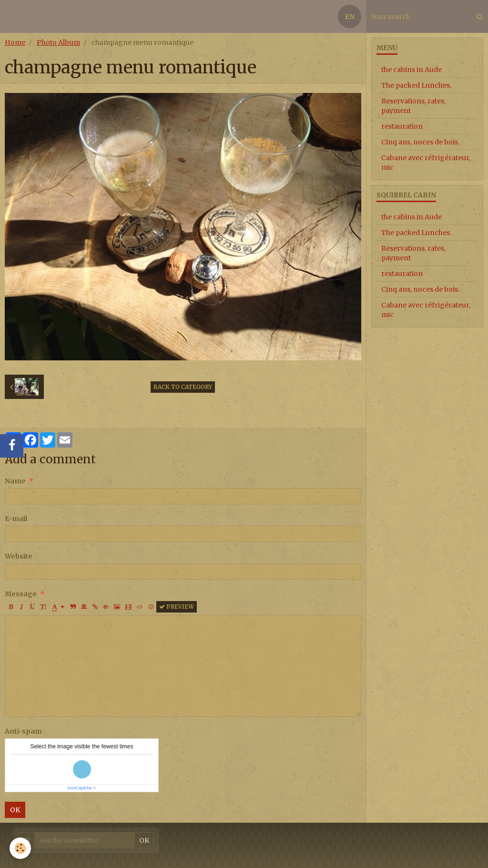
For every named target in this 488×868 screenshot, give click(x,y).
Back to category (183, 387)
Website (19, 556)
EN (350, 17)
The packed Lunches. (416, 85)
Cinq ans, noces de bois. (420, 142)
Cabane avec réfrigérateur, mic (426, 163)
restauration (402, 126)
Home (15, 42)
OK (15, 810)
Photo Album (58, 42)
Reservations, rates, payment (413, 106)
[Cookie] (20, 848)
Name (15, 481)
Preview (177, 607)
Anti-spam (23, 731)
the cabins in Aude (412, 70)
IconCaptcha (80, 788)
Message (21, 594)
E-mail (16, 519)
